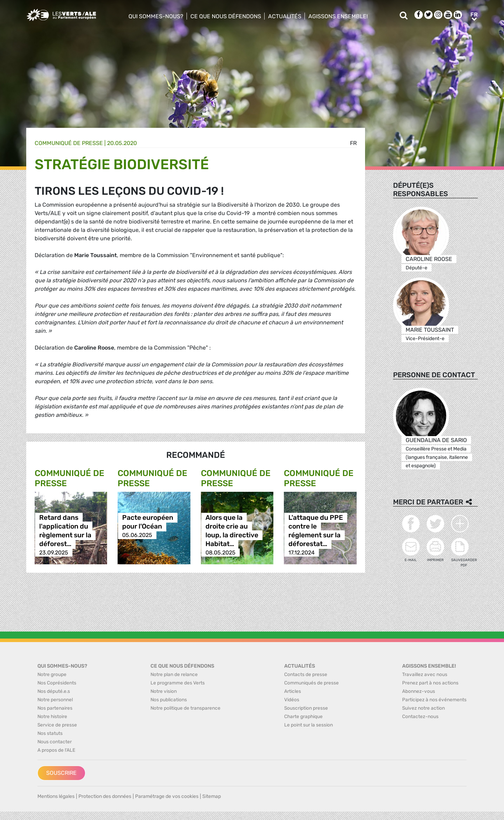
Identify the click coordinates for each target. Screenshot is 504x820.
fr (353, 143)
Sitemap (212, 796)
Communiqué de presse (69, 143)
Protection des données (105, 796)
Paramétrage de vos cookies (167, 796)
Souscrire (61, 773)
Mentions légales (56, 796)
